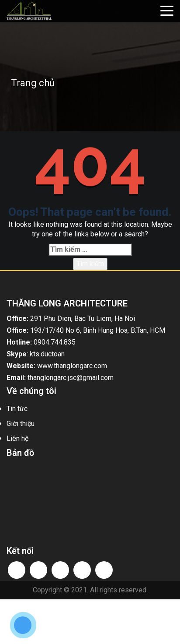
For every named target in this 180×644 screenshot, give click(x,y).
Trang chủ (33, 83)
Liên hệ (17, 438)
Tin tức (17, 409)
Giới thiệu (21, 424)
